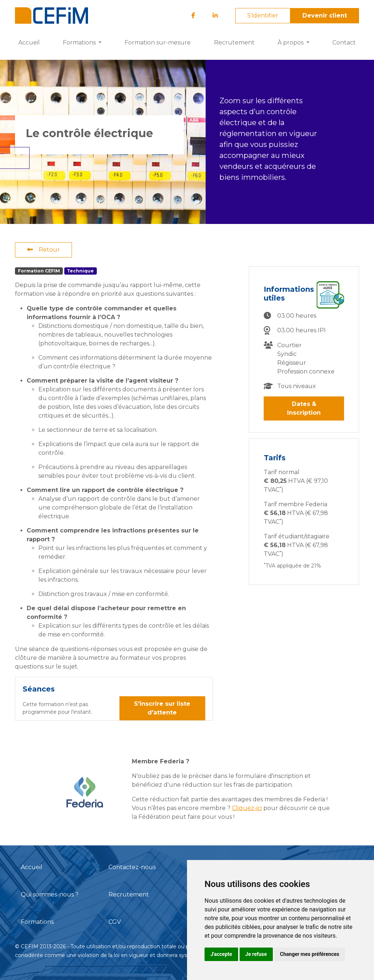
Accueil (29, 42)
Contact (344, 42)
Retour (43, 250)
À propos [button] (291, 42)
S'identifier (263, 16)
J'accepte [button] (221, 954)
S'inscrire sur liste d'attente (162, 708)
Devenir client (325, 16)
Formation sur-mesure (158, 42)
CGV (115, 922)
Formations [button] (80, 42)
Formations (37, 922)
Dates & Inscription (304, 408)
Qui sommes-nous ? (50, 894)
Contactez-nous (132, 867)
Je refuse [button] (256, 954)
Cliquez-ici (247, 808)
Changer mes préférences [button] (310, 954)
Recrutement (234, 42)
